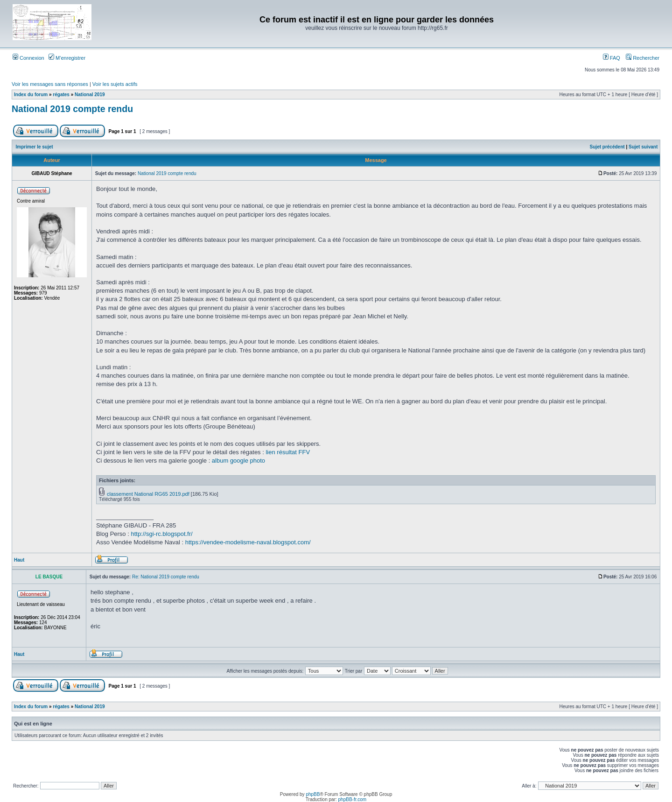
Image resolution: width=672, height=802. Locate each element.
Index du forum (31, 95)
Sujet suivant (643, 147)
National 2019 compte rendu (72, 109)
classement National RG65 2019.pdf (148, 494)
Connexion (28, 58)
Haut (19, 560)
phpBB (313, 794)
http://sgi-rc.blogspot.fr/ (161, 534)
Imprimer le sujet (35, 147)
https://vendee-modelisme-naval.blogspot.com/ (248, 542)
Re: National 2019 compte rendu (166, 577)
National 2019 (90, 95)
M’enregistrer (67, 58)
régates (61, 95)
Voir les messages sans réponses (50, 84)
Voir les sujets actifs (115, 84)
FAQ (612, 58)
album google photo (238, 461)
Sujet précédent (607, 147)
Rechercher (643, 58)
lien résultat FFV (288, 452)
